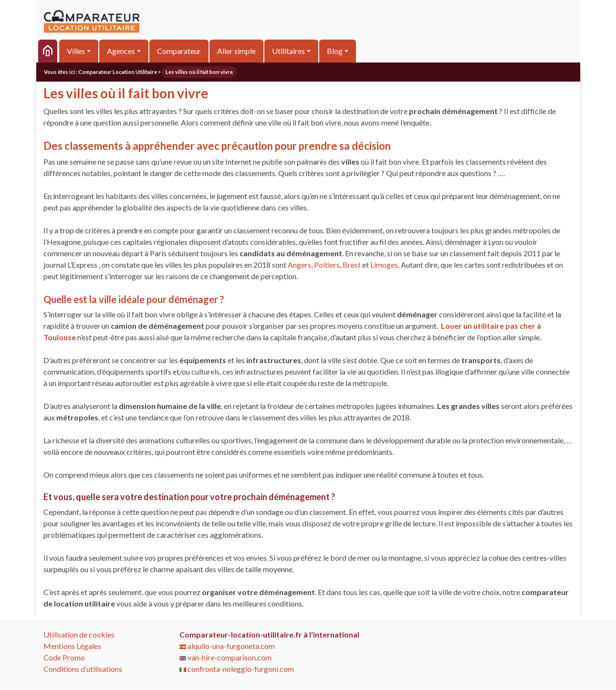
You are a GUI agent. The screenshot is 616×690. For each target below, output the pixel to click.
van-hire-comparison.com (225, 657)
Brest (352, 265)
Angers (299, 265)
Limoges (384, 265)
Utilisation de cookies (79, 634)
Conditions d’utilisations (83, 669)
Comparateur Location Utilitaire (118, 72)
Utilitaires (288, 51)
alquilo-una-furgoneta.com (227, 646)
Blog (335, 51)
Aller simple (236, 51)
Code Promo (64, 657)
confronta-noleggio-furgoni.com (237, 669)
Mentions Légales (72, 646)
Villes (76, 51)
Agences (121, 51)
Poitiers (327, 265)
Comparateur (179, 51)
